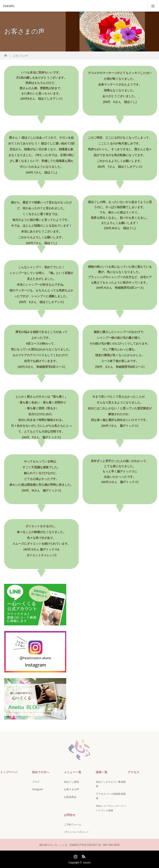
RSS (83, 856)
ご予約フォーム (73, 825)
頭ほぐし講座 (71, 782)
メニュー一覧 (73, 772)
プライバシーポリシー (76, 832)
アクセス (134, 772)
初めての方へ (41, 772)
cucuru (87, 863)
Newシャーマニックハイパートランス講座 (111, 808)
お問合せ (70, 815)
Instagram (38, 789)
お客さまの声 (71, 789)
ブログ (36, 782)
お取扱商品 (70, 797)
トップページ (9, 772)
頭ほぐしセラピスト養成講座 (111, 784)
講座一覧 (102, 772)
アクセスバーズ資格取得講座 (111, 796)
